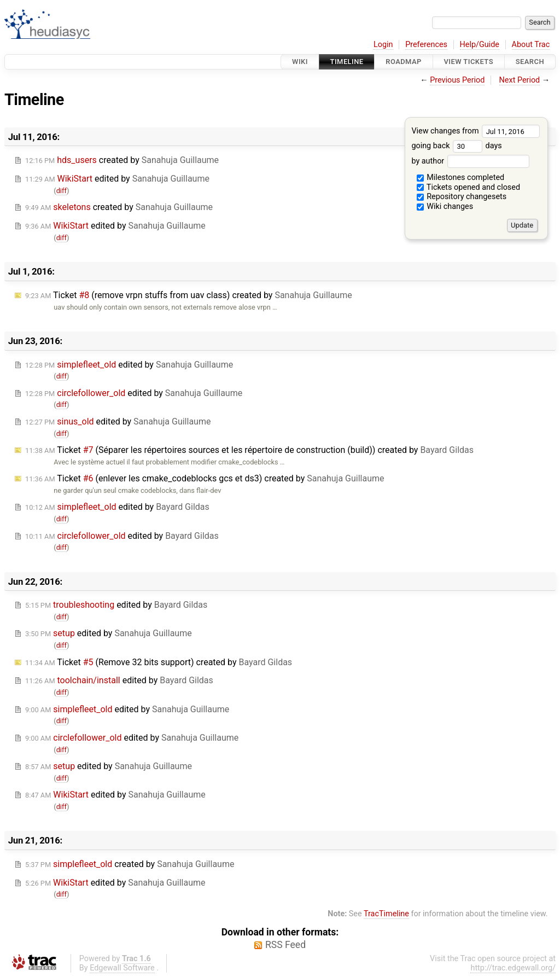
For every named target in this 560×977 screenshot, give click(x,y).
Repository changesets (462, 197)
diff (62, 191)
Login (383, 45)
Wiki (300, 62)
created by (122, 160)
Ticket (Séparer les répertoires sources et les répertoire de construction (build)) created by (249, 450)
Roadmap (404, 62)
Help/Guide (480, 45)
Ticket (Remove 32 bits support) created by (159, 662)
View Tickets (469, 62)
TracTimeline (386, 914)
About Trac (531, 45)
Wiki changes (445, 207)
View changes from (476, 131)
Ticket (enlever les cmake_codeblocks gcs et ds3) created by (205, 478)
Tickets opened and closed (468, 187)
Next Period (520, 80)
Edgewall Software (122, 968)
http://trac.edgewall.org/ (513, 968)
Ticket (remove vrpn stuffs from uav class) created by (189, 295)
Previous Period (457, 80)
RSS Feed (285, 945)
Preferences (426, 45)
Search (530, 62)
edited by (117, 179)
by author (470, 161)
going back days (456, 146)
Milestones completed (461, 178)
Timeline (347, 62)
